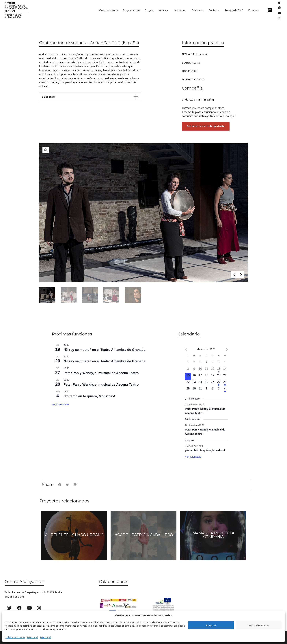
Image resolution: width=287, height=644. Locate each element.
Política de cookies (15, 637)
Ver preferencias (259, 625)
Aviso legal (32, 637)
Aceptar (211, 625)
